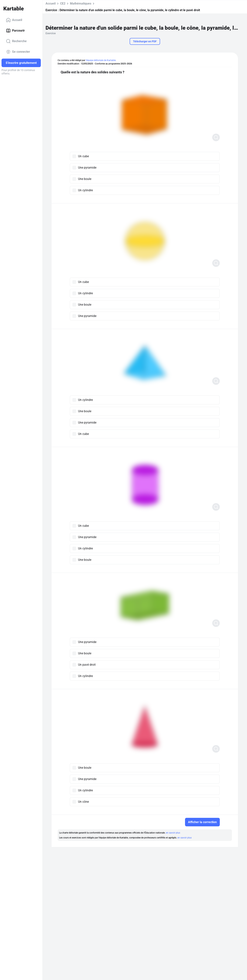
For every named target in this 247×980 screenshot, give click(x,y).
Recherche (16, 41)
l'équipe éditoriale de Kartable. (101, 60)
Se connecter (18, 52)
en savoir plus (173, 833)
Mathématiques (81, 3)
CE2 (63, 3)
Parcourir (15, 31)
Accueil (14, 20)
